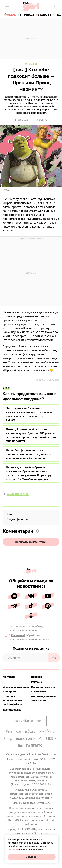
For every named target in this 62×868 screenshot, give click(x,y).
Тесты (32, 64)
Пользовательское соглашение (43, 689)
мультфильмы (18, 519)
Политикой (18, 635)
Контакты (9, 677)
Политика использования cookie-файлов (12, 700)
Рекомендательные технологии (43, 698)
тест (12, 514)
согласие (21, 626)
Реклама (37, 682)
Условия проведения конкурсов (16, 689)
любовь (45, 15)
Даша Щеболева (18, 494)
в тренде (27, 15)
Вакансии (37, 677)
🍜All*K (10, 15)
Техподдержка (12, 710)
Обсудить (39, 120)
